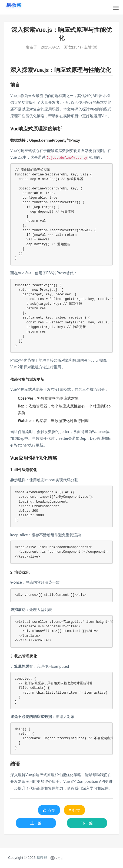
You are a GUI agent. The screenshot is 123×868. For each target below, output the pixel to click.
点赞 (49, 810)
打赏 (74, 810)
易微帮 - (43, 858)
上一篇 (36, 823)
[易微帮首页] (14, 5)
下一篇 (87, 823)
